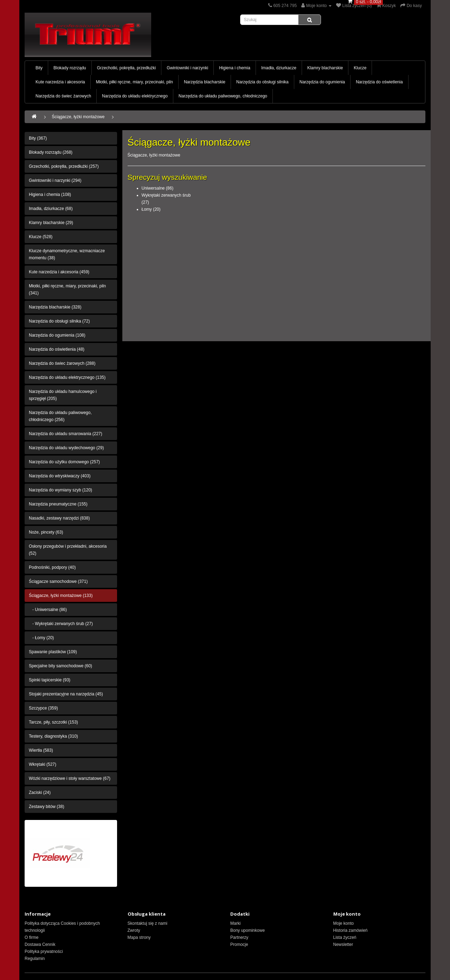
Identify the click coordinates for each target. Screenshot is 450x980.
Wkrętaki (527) (43, 764)
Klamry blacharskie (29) (51, 223)
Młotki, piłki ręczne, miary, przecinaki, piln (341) (67, 289)
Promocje (239, 944)
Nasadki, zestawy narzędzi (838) (59, 518)
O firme (31, 937)
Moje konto (344, 923)
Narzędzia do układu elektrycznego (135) (67, 377)
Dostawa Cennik (40, 944)
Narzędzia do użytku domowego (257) (64, 462)
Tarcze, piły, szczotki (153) (53, 722)
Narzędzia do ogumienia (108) (57, 335)
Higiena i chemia (235, 68)
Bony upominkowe (247, 930)
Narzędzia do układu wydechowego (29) (66, 448)
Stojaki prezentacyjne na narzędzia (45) (66, 694)
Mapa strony (139, 937)
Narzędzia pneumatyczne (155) (58, 504)
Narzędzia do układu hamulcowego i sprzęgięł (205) (63, 395)
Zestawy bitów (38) (47, 807)
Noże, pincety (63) (46, 532)
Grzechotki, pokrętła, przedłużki (126, 68)
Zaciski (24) (40, 793)
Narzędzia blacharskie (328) (55, 307)
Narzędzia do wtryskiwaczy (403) (60, 476)
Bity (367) (38, 138)
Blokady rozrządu (70, 68)
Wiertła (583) (41, 750)
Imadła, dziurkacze (279, 68)
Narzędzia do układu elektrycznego (135, 96)
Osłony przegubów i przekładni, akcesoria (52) (68, 550)
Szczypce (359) (43, 708)
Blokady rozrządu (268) (51, 152)
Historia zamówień (351, 930)
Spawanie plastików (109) (53, 652)
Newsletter (343, 944)
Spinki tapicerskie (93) (50, 680)
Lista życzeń (345, 937)
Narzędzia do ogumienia (322, 82)
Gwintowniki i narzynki (187, 68)
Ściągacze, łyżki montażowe (78, 117)
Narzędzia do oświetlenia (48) (57, 349)
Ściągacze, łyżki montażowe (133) (61, 596)
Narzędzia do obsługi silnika (262, 82)
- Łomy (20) (41, 638)
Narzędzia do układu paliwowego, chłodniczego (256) (60, 416)
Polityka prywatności (44, 952)
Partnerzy (239, 937)
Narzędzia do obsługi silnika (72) (59, 321)
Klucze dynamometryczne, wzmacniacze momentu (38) (67, 254)
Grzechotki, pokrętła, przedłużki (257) (64, 166)
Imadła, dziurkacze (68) (51, 209)
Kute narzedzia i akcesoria (60, 82)
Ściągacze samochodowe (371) (58, 581)
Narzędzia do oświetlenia (379, 82)
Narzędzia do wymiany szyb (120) (60, 490)
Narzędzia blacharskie (205, 82)
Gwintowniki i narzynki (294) (55, 180)
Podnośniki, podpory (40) (52, 567)
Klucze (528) (41, 237)
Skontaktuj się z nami (147, 923)
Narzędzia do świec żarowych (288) (62, 363)
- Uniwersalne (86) (48, 610)
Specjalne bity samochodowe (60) (60, 666)
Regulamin (35, 959)
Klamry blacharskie (325, 68)
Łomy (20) (151, 209)
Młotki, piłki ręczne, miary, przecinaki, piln (134, 82)
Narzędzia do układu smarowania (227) (66, 434)
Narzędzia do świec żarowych (63, 96)
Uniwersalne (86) (158, 188)
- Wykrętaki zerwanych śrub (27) (61, 624)
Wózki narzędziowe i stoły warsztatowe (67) (70, 778)
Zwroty (134, 930)
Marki (235, 923)
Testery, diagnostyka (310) (53, 736)
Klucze (360, 68)
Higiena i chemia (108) (50, 195)
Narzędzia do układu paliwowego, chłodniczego (223, 96)
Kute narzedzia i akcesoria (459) (59, 272)
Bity (39, 68)
